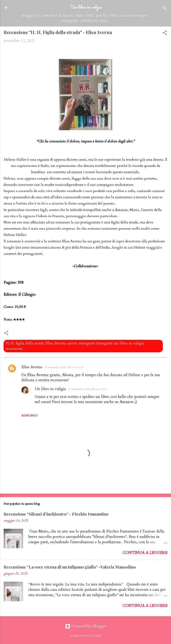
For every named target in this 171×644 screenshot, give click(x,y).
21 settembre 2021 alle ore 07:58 (87, 389)
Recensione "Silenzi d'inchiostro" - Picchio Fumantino (56, 514)
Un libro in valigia (85, 7)
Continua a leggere (145, 553)
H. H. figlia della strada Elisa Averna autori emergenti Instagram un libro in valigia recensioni (75, 346)
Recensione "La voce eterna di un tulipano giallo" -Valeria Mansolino (70, 567)
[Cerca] (165, 9)
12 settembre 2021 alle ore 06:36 (64, 367)
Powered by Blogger (86, 626)
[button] (165, 33)
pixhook (97, 636)
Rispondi (29, 416)
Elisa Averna (32, 367)
